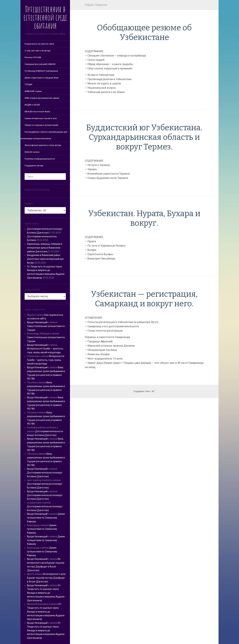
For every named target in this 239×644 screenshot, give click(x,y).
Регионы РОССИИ (33, 57)
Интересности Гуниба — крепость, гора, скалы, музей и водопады (46, 360)
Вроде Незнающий (37, 322)
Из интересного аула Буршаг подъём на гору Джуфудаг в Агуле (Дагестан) (46, 578)
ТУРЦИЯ (28, 85)
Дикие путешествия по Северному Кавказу (46, 518)
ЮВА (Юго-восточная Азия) (37, 112)
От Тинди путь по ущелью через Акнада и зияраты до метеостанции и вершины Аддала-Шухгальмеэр (46, 593)
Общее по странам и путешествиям (41, 125)
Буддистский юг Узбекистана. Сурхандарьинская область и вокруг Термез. (144, 137)
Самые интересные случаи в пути (41, 118)
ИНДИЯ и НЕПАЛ (32, 105)
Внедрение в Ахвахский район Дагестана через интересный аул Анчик (45, 259)
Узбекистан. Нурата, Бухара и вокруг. (144, 218)
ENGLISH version (32, 152)
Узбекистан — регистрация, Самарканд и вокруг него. (144, 299)
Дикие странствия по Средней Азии (42, 78)
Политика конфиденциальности (40, 159)
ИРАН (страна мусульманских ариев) (42, 98)
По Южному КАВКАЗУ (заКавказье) (41, 71)
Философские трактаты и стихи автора (43, 145)
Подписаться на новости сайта (39, 44)
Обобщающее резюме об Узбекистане (144, 33)
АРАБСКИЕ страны (33, 91)
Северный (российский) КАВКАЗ (40, 64)
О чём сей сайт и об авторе (38, 51)
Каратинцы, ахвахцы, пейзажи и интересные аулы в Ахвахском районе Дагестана (45, 248)
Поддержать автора (34, 166)
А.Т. (153, 391)
